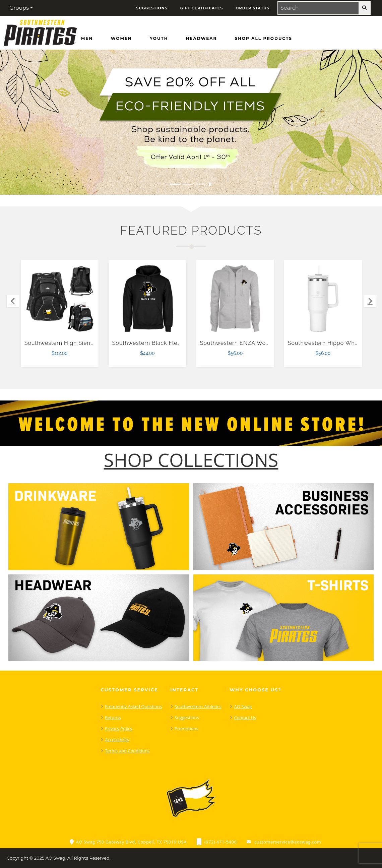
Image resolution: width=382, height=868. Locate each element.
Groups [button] (19, 8)
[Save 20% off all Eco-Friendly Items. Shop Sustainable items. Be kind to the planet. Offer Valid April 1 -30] (191, 122)
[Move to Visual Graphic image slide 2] (188, 184)
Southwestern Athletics (198, 706)
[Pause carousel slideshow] (210, 184)
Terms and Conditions (127, 751)
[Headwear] (201, 39)
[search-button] (364, 8)
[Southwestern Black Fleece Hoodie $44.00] (148, 299)
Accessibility (117, 740)
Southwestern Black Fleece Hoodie (161, 343)
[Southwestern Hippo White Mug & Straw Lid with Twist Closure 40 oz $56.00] (323, 299)
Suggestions (187, 718)
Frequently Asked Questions (133, 706)
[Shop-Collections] (191, 460)
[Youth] (159, 39)
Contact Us (245, 718)
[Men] (87, 39)
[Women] (121, 39)
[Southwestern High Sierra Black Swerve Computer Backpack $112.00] (60, 299)
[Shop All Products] (264, 39)
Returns (113, 718)
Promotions (186, 729)
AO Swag (243, 706)
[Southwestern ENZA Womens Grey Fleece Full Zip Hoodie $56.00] (235, 299)
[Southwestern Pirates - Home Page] (40, 31)
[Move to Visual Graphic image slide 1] (175, 184)
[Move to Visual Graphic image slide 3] (200, 184)
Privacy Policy (118, 729)
